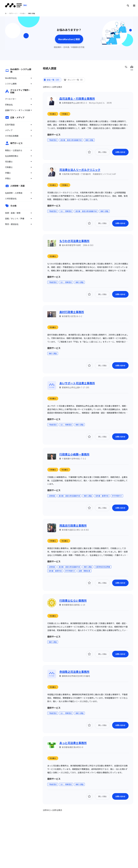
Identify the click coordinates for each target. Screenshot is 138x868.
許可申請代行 (117, 496)
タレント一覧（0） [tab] (74, 80)
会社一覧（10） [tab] (52, 80)
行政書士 (65, 114)
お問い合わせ (120, 152)
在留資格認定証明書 (103, 567)
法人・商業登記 (66, 211)
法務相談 (52, 496)
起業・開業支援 (84, 571)
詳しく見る (102, 152)
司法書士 (53, 114)
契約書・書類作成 (102, 496)
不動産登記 (53, 140)
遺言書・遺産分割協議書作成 (71, 140)
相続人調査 (89, 140)
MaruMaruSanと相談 (69, 39)
